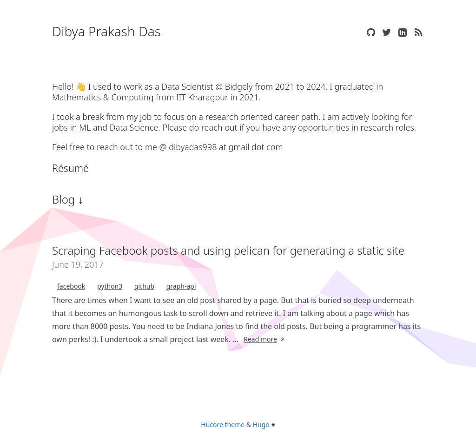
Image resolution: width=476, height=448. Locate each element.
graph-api (181, 286)
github (144, 286)
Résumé (70, 168)
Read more (265, 339)
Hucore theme (223, 425)
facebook (71, 286)
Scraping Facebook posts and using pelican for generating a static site (228, 250)
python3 (110, 286)
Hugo (261, 425)
